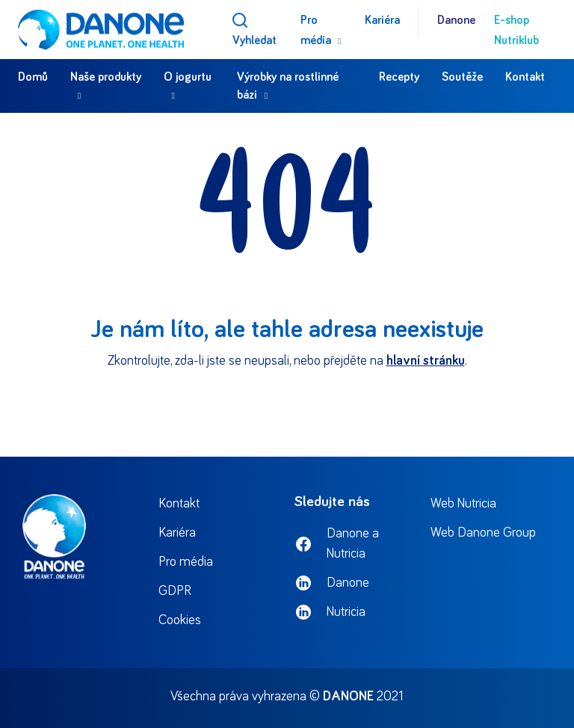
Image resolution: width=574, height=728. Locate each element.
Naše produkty (106, 77)
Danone (456, 20)
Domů (33, 77)
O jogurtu (188, 77)
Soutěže (462, 77)
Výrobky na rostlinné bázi (288, 86)
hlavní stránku (426, 361)
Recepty (399, 77)
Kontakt (525, 77)
